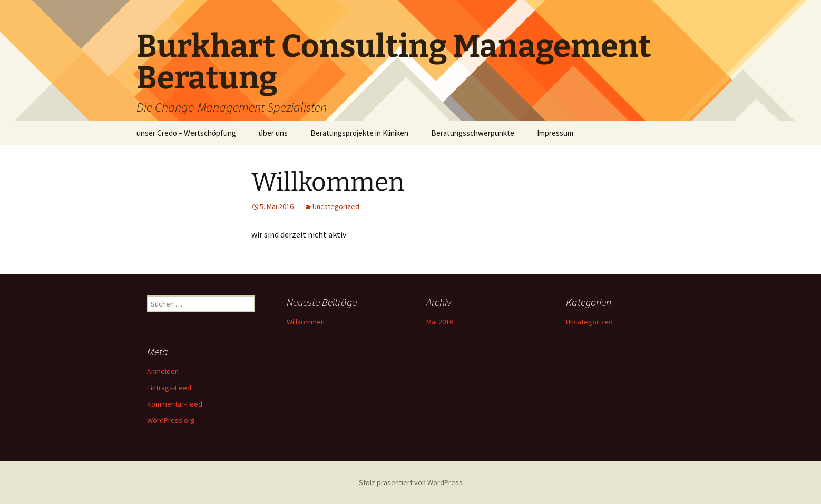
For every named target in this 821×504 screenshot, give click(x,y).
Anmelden (163, 371)
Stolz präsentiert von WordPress (411, 482)
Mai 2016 (440, 322)
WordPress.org (171, 420)
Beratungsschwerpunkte (473, 133)
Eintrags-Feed (169, 388)
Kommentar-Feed (175, 404)
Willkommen (306, 322)
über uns (273, 133)
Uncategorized (336, 206)
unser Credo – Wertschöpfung (186, 133)
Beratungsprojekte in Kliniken (359, 133)
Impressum (555, 133)
